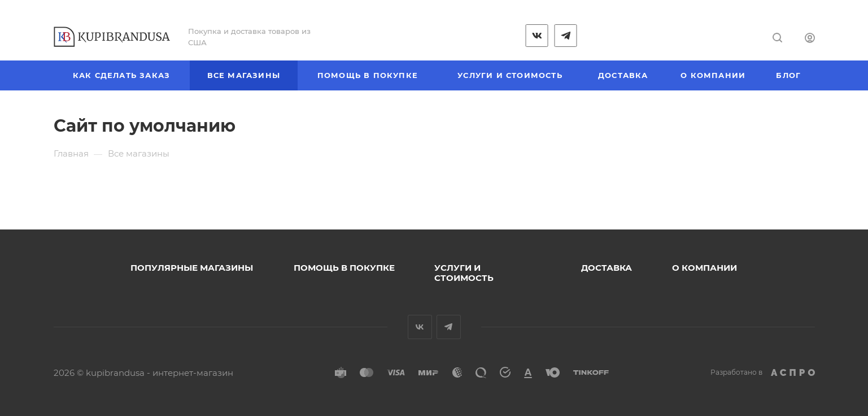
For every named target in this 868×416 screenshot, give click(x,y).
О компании (705, 268)
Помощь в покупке (344, 268)
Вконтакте (420, 327)
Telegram (449, 327)
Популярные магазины (192, 268)
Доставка (607, 268)
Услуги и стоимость (464, 273)
